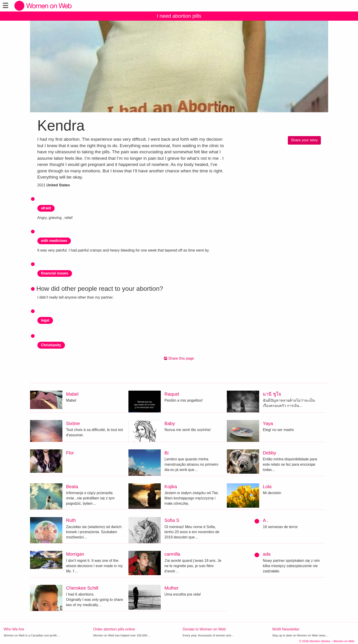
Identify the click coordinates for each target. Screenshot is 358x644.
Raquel (172, 394)
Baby (170, 423)
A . (265, 520)
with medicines (54, 241)
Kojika (171, 487)
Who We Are (14, 629)
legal (45, 320)
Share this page (179, 358)
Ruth (71, 520)
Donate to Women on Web (204, 629)
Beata (72, 487)
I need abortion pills (179, 16)
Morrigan (75, 554)
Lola (267, 487)
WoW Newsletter (286, 629)
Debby (269, 453)
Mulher (171, 588)
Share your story (304, 140)
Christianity (51, 345)
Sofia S (172, 520)
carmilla (172, 554)
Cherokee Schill (82, 588)
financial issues (55, 273)
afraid (46, 208)
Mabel (72, 394)
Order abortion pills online (114, 629)
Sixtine (73, 423)
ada (267, 554)
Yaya (268, 423)
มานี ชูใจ (272, 394)
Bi (167, 453)
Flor (70, 453)
